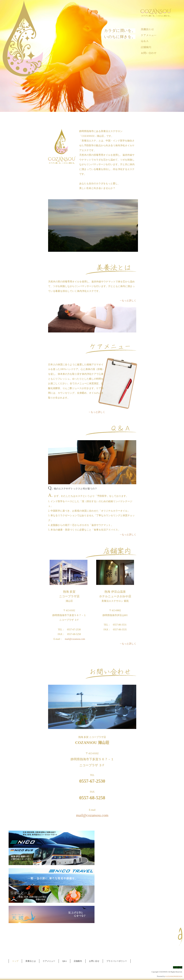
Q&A (64, 961)
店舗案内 (78, 961)
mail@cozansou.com (75, 639)
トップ (15, 961)
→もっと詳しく (128, 300)
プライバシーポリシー (117, 961)
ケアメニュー (49, 961)
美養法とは (31, 961)
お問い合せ (94, 961)
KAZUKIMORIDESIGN (174, 976)
